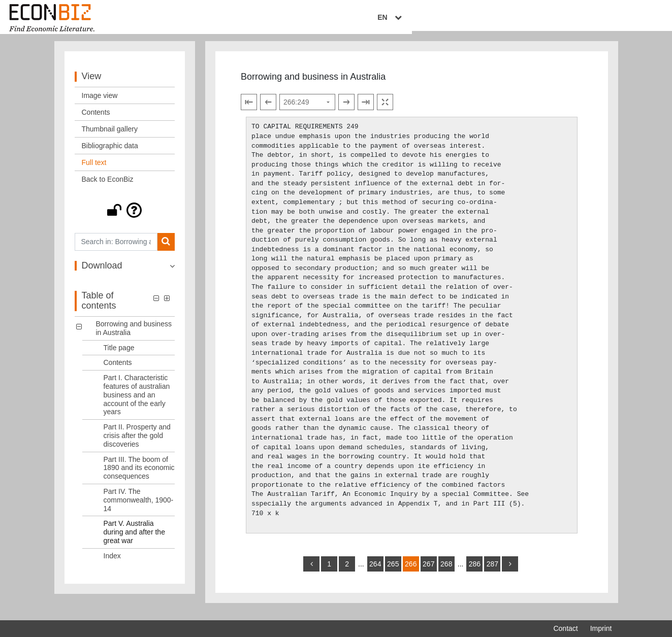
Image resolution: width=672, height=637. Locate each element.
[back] (311, 571)
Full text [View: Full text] (94, 170)
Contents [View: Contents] (96, 119)
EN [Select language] (604, 19)
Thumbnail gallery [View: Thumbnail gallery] (110, 136)
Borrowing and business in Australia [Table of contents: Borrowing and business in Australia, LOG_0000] (134, 335)
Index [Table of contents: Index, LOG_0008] (112, 563)
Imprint (601, 628)
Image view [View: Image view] (100, 103)
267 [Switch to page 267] (428, 571)
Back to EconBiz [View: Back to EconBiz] (108, 186)
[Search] (166, 249)
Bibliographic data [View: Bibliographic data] (110, 153)
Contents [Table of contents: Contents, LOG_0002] (118, 370)
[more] (510, 571)
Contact (565, 628)
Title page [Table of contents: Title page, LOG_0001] (119, 355)
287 (492, 571)
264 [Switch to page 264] (375, 571)
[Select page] (307, 110)
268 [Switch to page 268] (446, 571)
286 (475, 571)
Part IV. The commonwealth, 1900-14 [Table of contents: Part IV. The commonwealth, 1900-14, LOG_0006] (139, 507)
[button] (125, 217)
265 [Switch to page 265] (393, 571)
